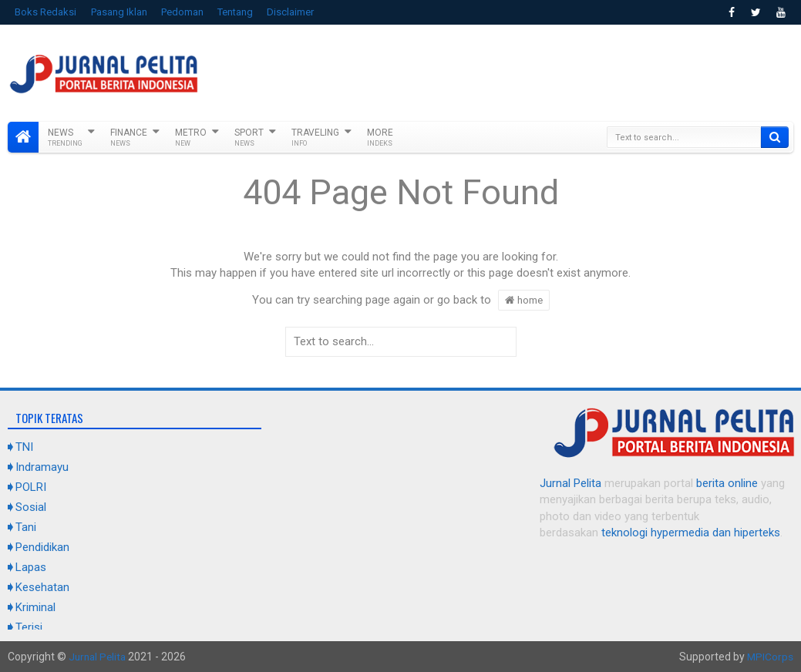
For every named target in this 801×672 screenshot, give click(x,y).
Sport (249, 137)
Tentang (235, 12)
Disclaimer (290, 12)
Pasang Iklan (119, 12)
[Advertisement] (513, 71)
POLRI (31, 487)
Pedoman (182, 12)
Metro (191, 137)
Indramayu (42, 467)
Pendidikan (42, 547)
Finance (129, 137)
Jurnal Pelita (570, 483)
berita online (727, 483)
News (65, 137)
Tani (26, 527)
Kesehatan (42, 587)
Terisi (29, 627)
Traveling (315, 137)
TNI (24, 447)
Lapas (31, 567)
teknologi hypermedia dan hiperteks (691, 533)
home (524, 300)
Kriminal (35, 607)
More (380, 137)
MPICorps (770, 657)
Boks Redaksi (45, 12)
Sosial (31, 507)
